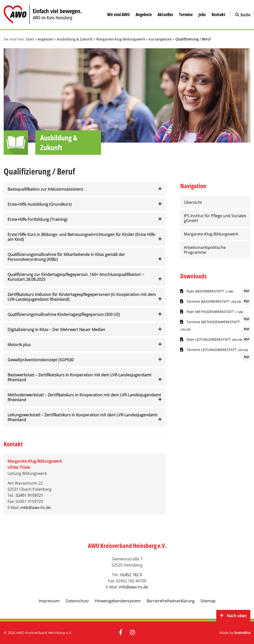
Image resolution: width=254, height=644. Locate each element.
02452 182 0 (131, 575)
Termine (186, 14)
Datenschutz (77, 601)
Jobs (202, 14)
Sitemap (208, 601)
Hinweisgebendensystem (118, 601)
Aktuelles (165, 14)
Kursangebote (160, 39)
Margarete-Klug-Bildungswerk (121, 39)
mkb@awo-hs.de (36, 507)
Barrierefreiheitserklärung (171, 601)
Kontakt (218, 14)
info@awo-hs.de (133, 587)
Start (30, 39)
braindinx (242, 633)
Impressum (49, 601)
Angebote (144, 14)
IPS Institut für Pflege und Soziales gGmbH (215, 218)
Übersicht (193, 202)
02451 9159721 (29, 495)
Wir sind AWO (118, 14)
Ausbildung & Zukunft (75, 39)
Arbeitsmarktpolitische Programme (205, 250)
